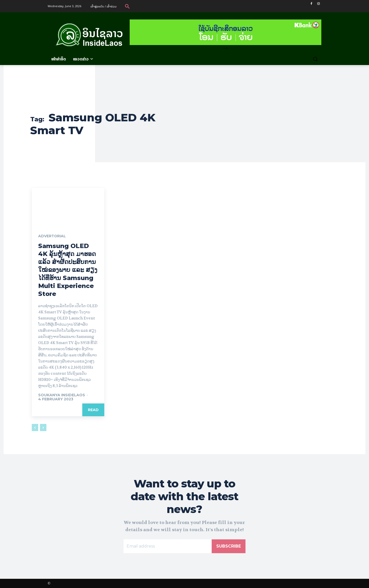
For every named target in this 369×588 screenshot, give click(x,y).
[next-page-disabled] (43, 427)
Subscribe (229, 546)
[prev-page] (35, 427)
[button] (127, 6)
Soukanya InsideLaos (62, 395)
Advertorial (52, 236)
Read (93, 410)
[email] (168, 546)
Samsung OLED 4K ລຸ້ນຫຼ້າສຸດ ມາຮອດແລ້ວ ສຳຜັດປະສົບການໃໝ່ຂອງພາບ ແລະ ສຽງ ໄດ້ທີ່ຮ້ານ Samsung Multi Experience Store (68, 270)
